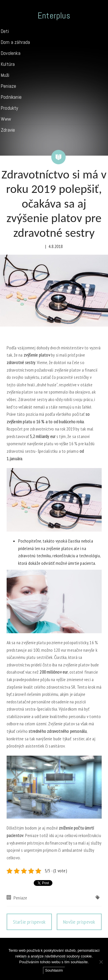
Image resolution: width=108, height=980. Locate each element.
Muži (5, 75)
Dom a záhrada (16, 42)
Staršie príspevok (29, 922)
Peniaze (8, 86)
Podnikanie (11, 97)
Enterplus (54, 16)
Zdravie (8, 130)
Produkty (10, 108)
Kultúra (8, 64)
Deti (5, 31)
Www (6, 119)
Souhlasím (54, 970)
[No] (101, 962)
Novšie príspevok (79, 922)
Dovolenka (11, 53)
